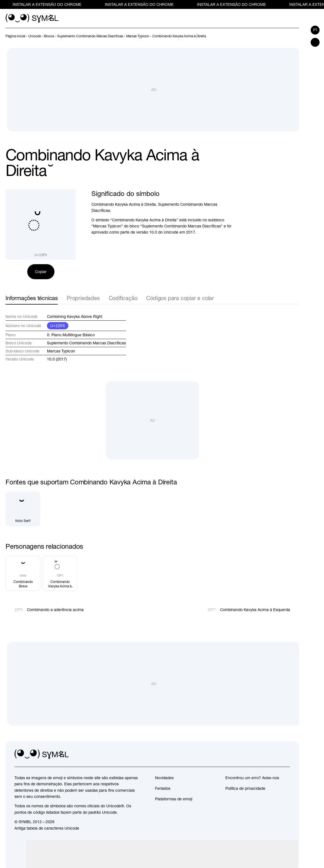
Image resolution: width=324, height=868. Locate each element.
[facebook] (286, 754)
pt (315, 30)
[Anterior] (286, 36)
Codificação (123, 298)
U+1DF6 (58, 326)
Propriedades (83, 298)
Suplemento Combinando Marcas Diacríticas (86, 343)
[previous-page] (15, 36)
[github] (273, 754)
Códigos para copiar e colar (180, 298)
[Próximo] (296, 36)
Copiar (41, 272)
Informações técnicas (32, 298)
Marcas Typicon (61, 351)
